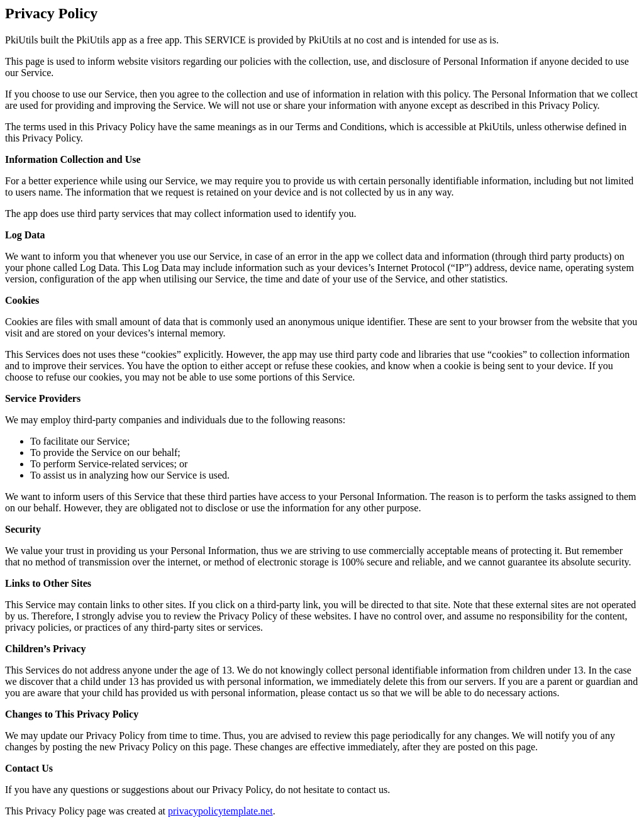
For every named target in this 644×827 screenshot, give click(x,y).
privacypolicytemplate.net (220, 811)
